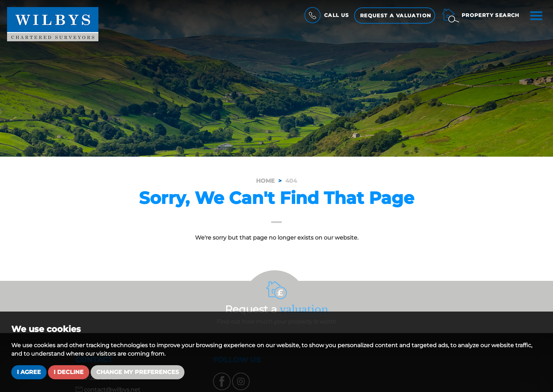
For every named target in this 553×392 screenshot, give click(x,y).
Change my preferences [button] (138, 372)
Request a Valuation (396, 16)
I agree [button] (29, 372)
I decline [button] (69, 372)
